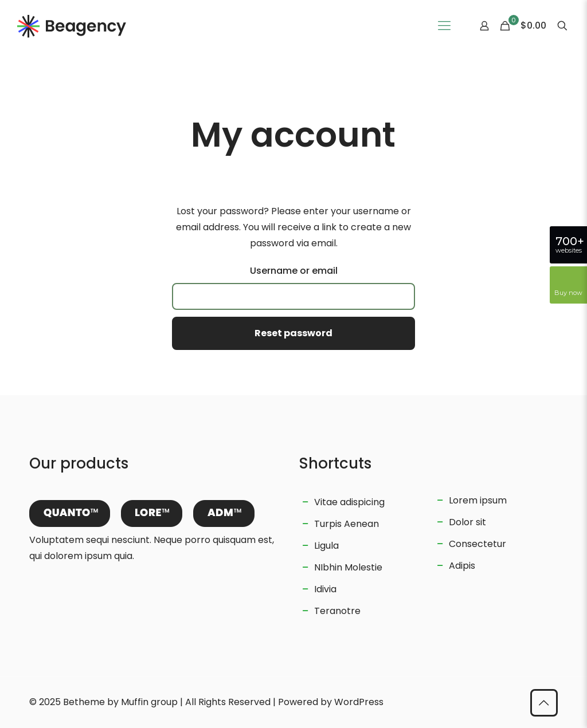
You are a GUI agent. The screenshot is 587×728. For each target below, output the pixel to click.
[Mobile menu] (444, 26)
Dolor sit (467, 522)
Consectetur (478, 544)
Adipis (462, 566)
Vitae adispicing (349, 502)
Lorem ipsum (478, 500)
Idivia (325, 589)
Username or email (294, 271)
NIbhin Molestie (348, 567)
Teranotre (337, 611)
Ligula (326, 546)
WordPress (359, 702)
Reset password (293, 333)
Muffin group (149, 702)
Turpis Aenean (347, 524)
